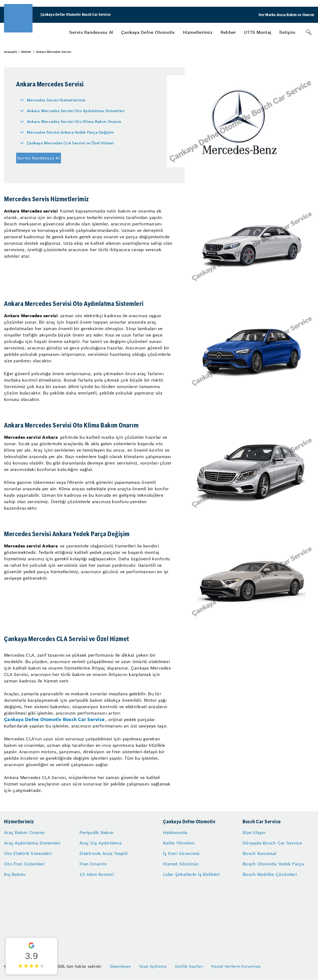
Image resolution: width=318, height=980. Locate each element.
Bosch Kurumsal (259, 853)
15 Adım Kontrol (97, 874)
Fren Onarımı (93, 864)
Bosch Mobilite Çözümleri (270, 874)
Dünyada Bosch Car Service (272, 843)
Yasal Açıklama (153, 966)
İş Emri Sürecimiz (181, 853)
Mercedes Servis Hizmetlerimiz (56, 100)
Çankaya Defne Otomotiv (148, 32)
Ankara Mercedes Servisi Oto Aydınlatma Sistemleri (76, 111)
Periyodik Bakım (96, 832)
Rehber (228, 32)
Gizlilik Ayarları (189, 966)
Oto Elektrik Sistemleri (28, 853)
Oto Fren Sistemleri (24, 864)
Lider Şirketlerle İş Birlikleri (191, 874)
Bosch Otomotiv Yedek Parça (273, 864)
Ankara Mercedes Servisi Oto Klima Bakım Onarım (74, 122)
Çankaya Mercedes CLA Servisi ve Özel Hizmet (71, 143)
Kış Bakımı (15, 874)
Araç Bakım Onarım (24, 832)
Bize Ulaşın (254, 832)
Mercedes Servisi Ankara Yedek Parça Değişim (70, 132)
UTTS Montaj (258, 32)
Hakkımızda (175, 832)
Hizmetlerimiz (198, 32)
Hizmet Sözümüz (181, 864)
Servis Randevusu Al (91, 32)
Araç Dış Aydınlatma (101, 843)
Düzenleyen (120, 966)
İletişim (287, 32)
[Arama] (309, 32)
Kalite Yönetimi (179, 843)
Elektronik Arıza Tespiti (104, 853)
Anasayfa (10, 52)
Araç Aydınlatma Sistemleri (32, 843)
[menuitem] (91, 32)
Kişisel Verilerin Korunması (236, 966)
